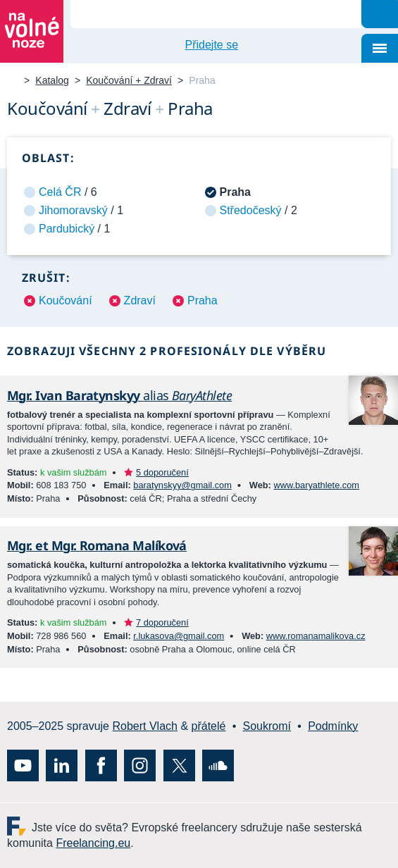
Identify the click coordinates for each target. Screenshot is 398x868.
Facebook (101, 765)
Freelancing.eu (19, 826)
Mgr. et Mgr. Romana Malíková (97, 545)
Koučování (66, 300)
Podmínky (333, 726)
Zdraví (140, 300)
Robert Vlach (145, 726)
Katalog (52, 80)
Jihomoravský (73, 210)
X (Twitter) (179, 765)
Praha (203, 300)
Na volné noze (13, 81)
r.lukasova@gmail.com (179, 636)
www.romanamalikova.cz (316, 636)
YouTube (23, 765)
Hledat (380, 14)
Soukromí (267, 726)
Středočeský (251, 210)
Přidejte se (212, 45)
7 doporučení (162, 622)
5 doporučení (162, 472)
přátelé (209, 726)
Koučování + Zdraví (129, 80)
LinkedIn (62, 765)
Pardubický (67, 229)
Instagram (140, 765)
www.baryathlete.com (316, 485)
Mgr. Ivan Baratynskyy (119, 395)
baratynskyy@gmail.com (182, 485)
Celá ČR (60, 192)
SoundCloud (218, 765)
